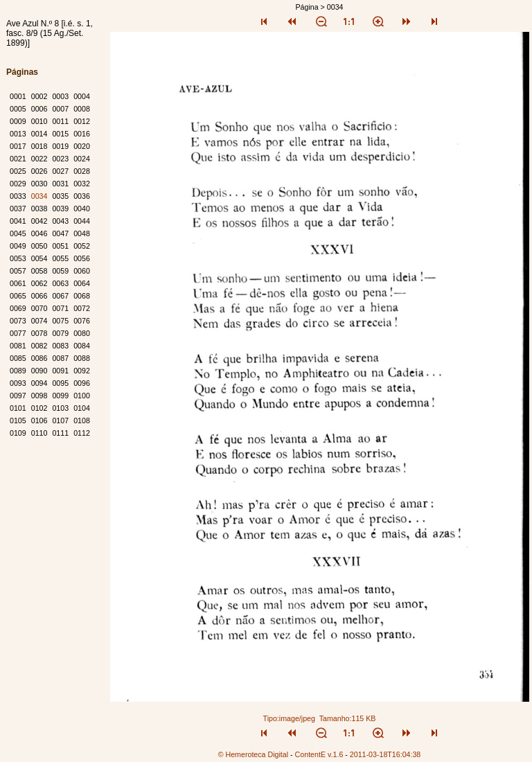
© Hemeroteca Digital (253, 754)
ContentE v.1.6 (319, 754)
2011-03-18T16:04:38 (385, 754)
